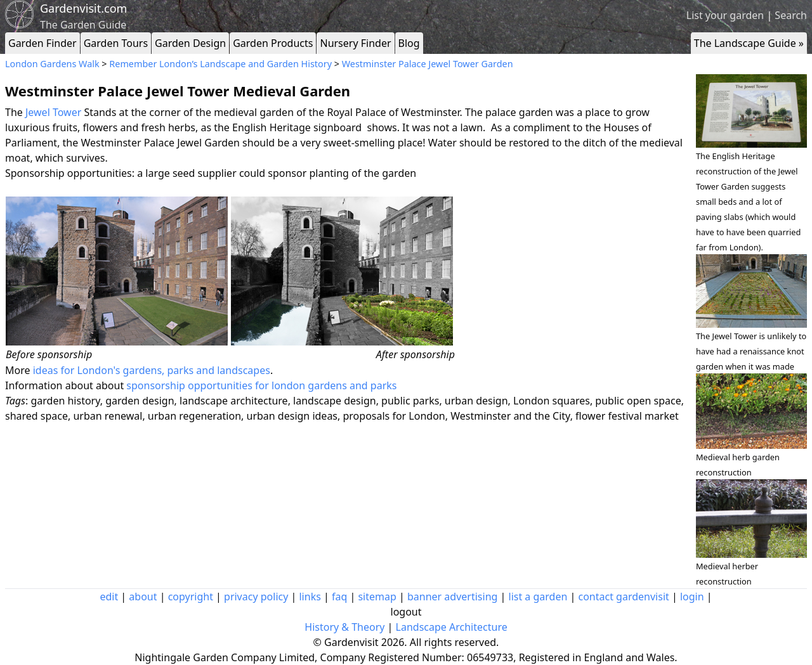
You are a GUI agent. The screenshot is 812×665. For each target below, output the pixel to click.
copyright (191, 597)
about (143, 597)
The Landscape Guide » (749, 43)
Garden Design (190, 43)
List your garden (725, 15)
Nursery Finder (355, 43)
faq (339, 597)
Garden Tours (116, 43)
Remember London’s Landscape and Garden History (220, 64)
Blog (409, 43)
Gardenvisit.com (83, 8)
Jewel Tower (53, 112)
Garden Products (273, 43)
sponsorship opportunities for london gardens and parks (261, 385)
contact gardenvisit (624, 597)
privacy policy (256, 597)
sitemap (377, 597)
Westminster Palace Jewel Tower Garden (428, 64)
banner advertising (452, 597)
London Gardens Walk (52, 64)
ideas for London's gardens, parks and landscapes (150, 370)
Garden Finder (43, 43)
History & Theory (344, 627)
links (310, 597)
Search (791, 15)
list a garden (538, 597)
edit (109, 597)
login (692, 597)
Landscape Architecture (452, 627)
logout (406, 612)
